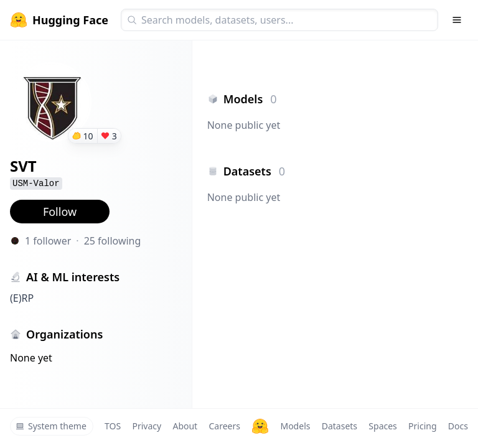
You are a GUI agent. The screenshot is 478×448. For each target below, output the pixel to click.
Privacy (147, 426)
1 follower (48, 241)
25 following (113, 241)
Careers (224, 426)
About (185, 426)
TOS (113, 426)
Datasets (340, 426)
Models (295, 426)
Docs (458, 426)
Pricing (422, 426)
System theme (51, 426)
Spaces (382, 426)
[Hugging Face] (260, 426)
